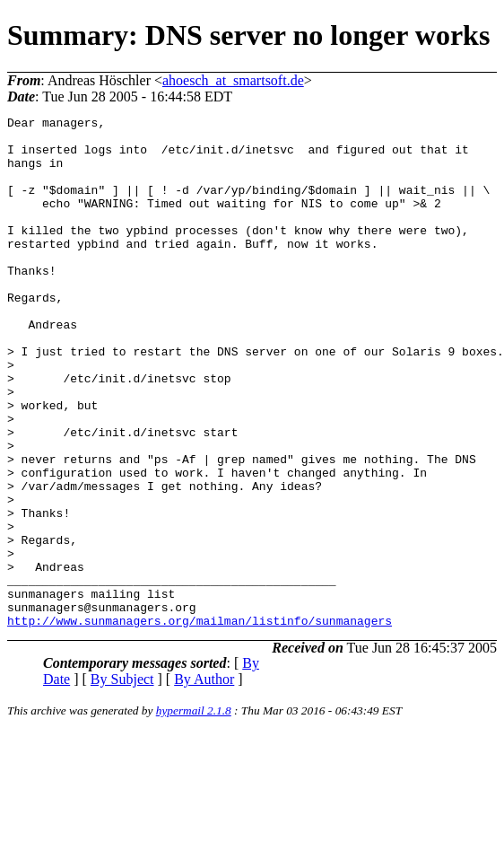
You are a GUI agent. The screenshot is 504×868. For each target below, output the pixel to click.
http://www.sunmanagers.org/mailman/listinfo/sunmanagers (200, 723)
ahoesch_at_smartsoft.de (233, 80)
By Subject (122, 781)
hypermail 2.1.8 (194, 813)
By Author (204, 781)
